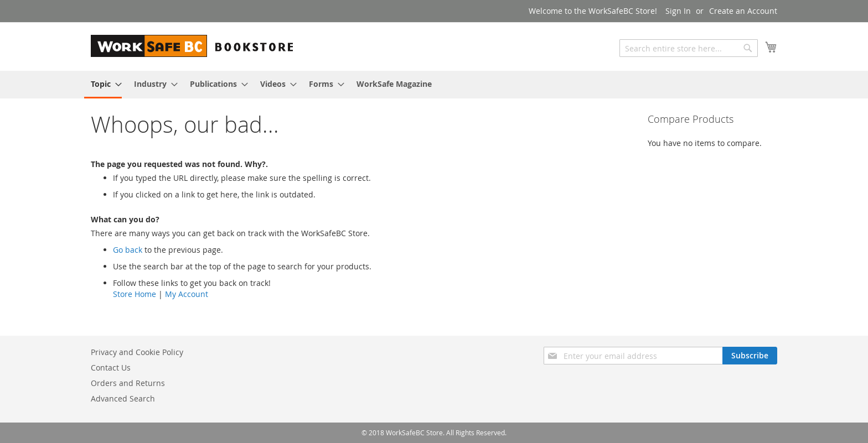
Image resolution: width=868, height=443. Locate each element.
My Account (187, 294)
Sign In (678, 11)
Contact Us (111, 368)
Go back (128, 250)
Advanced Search (123, 398)
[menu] (434, 85)
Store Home (135, 294)
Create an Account (743, 11)
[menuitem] (103, 85)
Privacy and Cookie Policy (137, 352)
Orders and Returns (128, 383)
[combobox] (689, 48)
